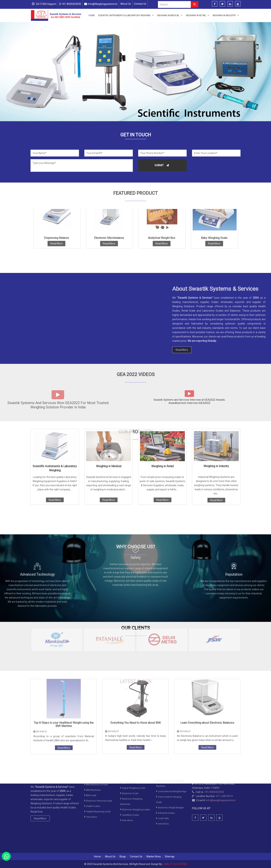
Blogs (123, 857)
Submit (162, 165)
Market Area (154, 857)
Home (92, 15)
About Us (126, 4)
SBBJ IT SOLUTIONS (176, 864)
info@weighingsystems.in (103, 4)
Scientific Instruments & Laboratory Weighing (126, 15)
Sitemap (170, 857)
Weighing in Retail (198, 15)
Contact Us (140, 4)
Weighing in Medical (170, 15)
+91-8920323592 (71, 4)
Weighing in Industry (226, 15)
